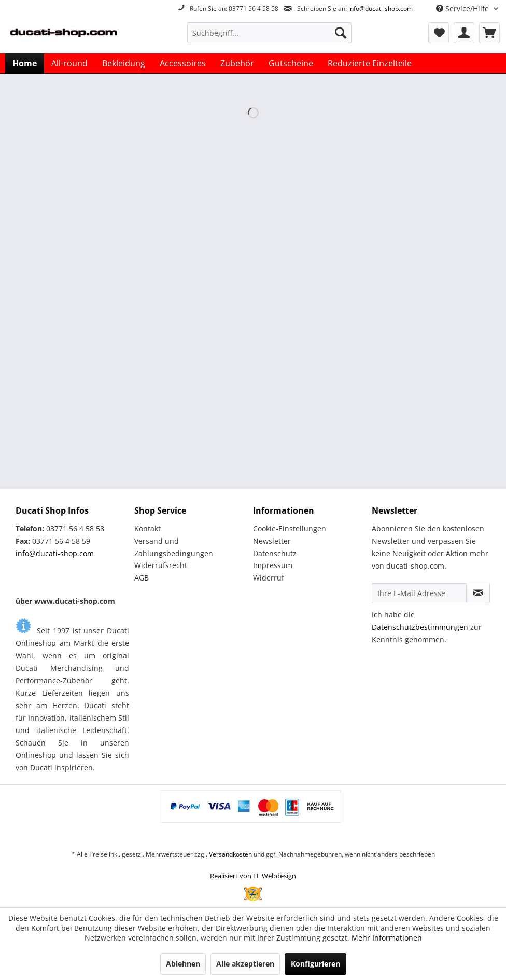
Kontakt (147, 528)
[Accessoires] (183, 63)
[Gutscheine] (291, 63)
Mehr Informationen (387, 938)
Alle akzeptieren (245, 964)
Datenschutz (275, 553)
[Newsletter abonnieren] (478, 593)
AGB (142, 578)
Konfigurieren (315, 964)
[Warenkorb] (489, 33)
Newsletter (272, 541)
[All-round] (69, 63)
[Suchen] (341, 33)
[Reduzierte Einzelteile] (370, 63)
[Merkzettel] (439, 33)
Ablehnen (183, 964)
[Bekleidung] (124, 63)
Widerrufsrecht (161, 565)
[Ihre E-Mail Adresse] (419, 593)
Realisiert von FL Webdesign (253, 876)
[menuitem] (269, 33)
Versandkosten (230, 854)
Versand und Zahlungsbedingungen (174, 547)
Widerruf (269, 578)
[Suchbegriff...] (269, 33)
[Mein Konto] (464, 33)
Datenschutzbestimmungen (420, 627)
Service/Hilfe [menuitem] (463, 9)
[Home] (25, 63)
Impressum (273, 565)
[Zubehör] (237, 63)
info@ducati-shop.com (381, 9)
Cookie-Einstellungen (290, 528)
